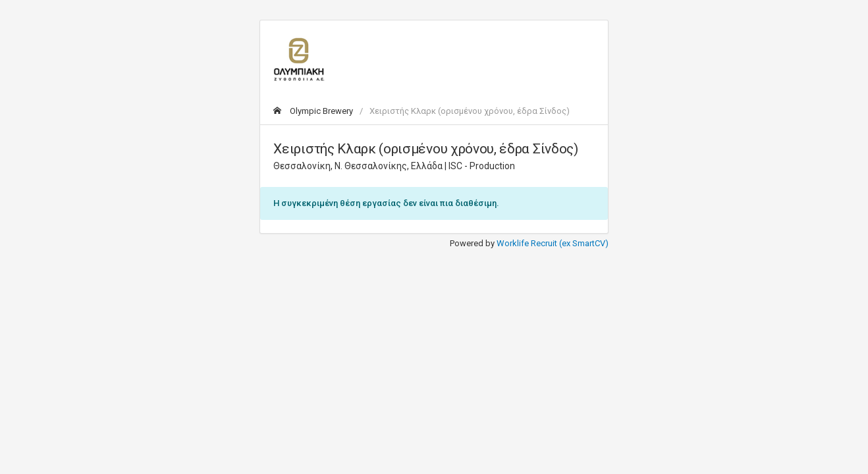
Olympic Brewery (313, 111)
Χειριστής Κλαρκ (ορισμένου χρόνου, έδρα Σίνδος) (470, 111)
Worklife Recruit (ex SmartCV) (553, 243)
